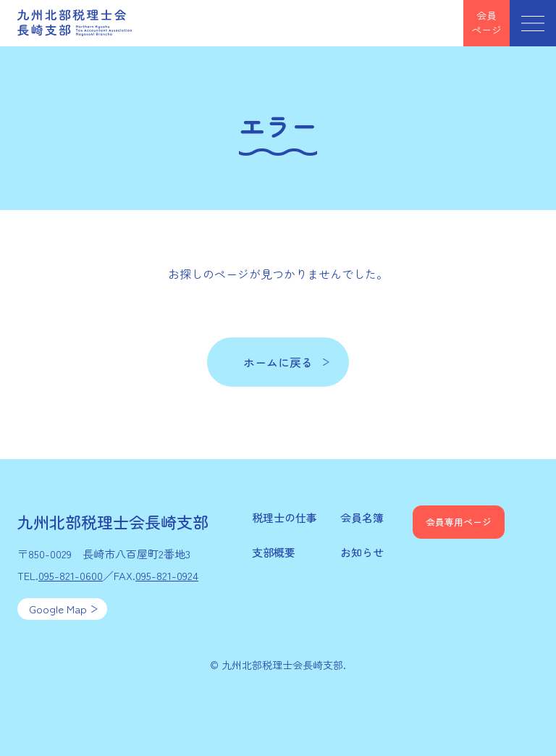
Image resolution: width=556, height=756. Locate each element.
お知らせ (362, 552)
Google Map (58, 609)
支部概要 (274, 552)
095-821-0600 (71, 575)
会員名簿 (362, 517)
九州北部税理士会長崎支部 (75, 23)
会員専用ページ (459, 522)
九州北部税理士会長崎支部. (284, 665)
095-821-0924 (167, 575)
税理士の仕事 (285, 517)
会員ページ (486, 22)
